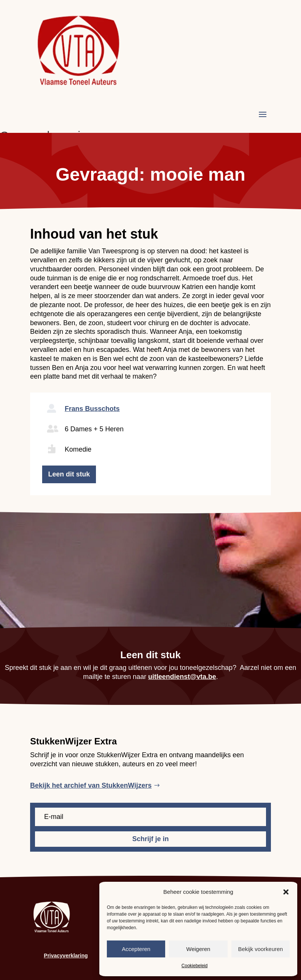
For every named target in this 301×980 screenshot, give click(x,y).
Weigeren (198, 949)
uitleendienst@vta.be (182, 677)
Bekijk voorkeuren (261, 949)
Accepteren (136, 949)
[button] (286, 892)
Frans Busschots (92, 409)
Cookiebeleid (194, 966)
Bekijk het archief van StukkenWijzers (91, 785)
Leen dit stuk (69, 474)
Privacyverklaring (66, 956)
